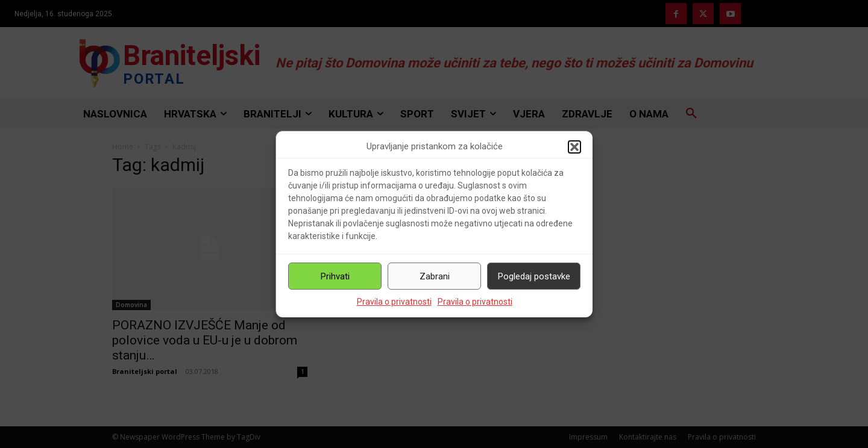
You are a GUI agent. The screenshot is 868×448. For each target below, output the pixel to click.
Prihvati (335, 276)
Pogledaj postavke (534, 276)
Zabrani (435, 276)
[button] (574, 147)
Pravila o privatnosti (394, 302)
